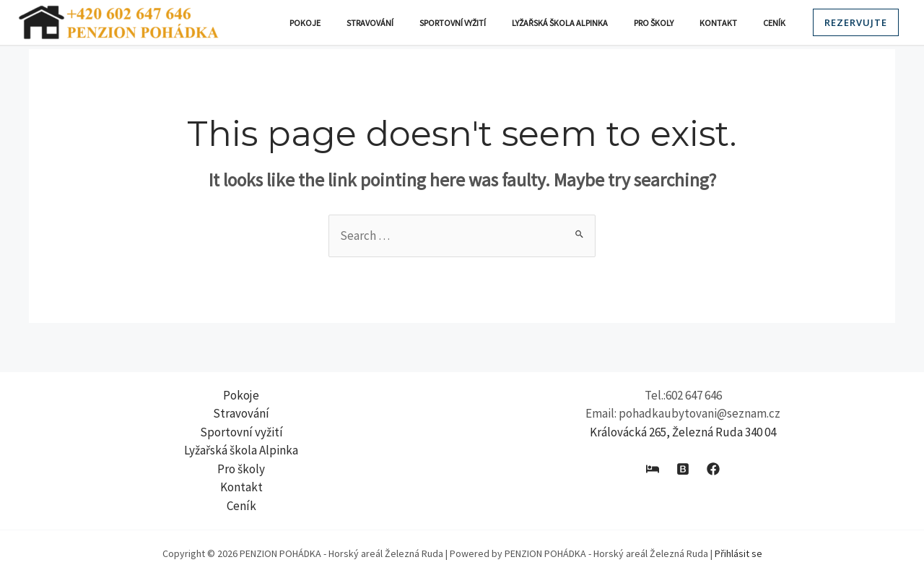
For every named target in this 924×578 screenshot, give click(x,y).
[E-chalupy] (653, 469)
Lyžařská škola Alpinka (590, 23)
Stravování (418, 23)
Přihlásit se (738, 553)
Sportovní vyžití (492, 23)
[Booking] (683, 469)
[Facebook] (713, 469)
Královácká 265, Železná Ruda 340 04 (683, 432)
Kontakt (731, 23)
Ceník (779, 23)
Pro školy (675, 23)
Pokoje (361, 23)
